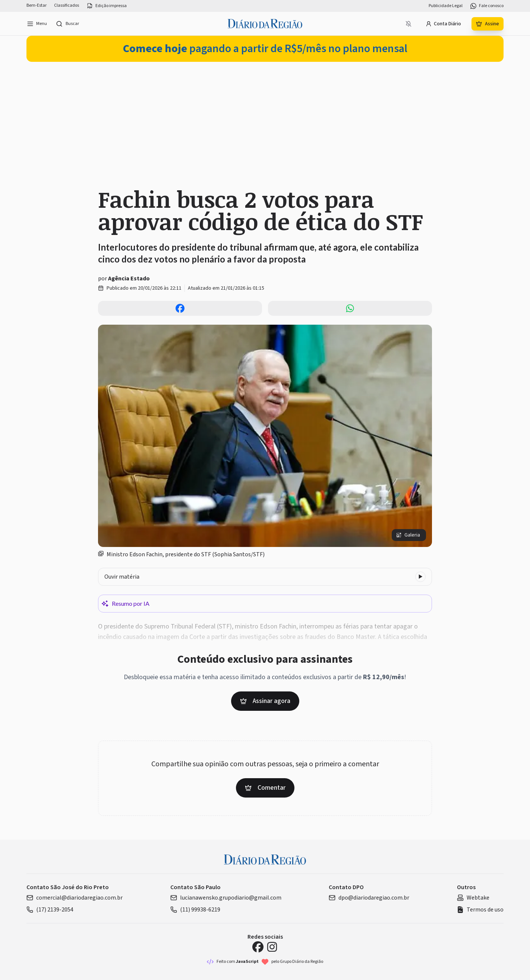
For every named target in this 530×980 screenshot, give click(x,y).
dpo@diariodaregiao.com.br (369, 898)
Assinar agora (265, 701)
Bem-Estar (37, 6)
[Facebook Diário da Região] (258, 947)
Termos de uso (480, 910)
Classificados (67, 6)
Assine (488, 24)
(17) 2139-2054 (50, 910)
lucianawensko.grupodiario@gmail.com (226, 898)
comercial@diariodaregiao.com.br (75, 898)
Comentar (265, 788)
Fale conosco (487, 6)
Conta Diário (443, 24)
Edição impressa (107, 6)
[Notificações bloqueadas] (408, 24)
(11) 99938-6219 (195, 910)
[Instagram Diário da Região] (272, 947)
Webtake (473, 898)
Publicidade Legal (446, 6)
